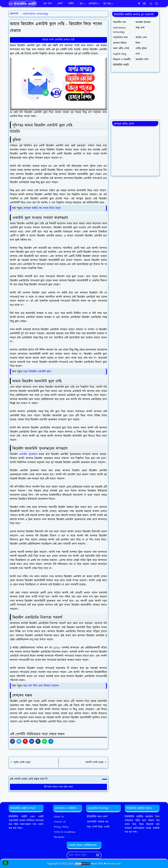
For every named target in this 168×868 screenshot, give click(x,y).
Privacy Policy (61, 827)
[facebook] (139, 4)
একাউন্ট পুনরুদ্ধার (28, 454)
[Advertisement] (135, 96)
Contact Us (60, 822)
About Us (59, 817)
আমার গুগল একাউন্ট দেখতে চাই (58, 40)
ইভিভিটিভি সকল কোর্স (97, 817)
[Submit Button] (98, 855)
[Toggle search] (157, 4)
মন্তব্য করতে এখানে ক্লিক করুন (58, 787)
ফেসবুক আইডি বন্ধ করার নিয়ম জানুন (42, 208)
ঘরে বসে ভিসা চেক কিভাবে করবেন (41, 686)
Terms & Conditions (65, 832)
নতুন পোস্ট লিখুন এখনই (98, 827)
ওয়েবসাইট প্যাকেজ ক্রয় (98, 822)
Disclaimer (59, 837)
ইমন (157, 817)
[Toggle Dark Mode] (151, 4)
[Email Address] (81, 855)
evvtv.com (115, 864)
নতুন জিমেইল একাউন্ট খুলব (37, 372)
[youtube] (144, 4)
